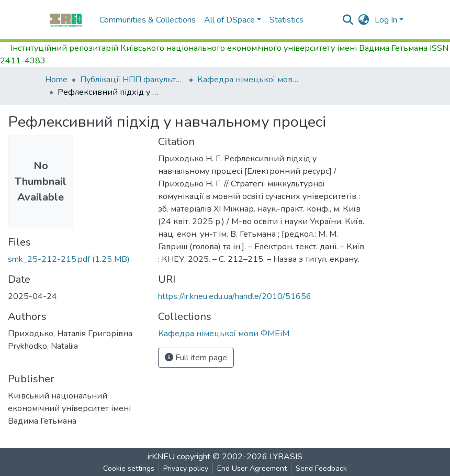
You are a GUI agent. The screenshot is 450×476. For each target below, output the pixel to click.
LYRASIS (286, 457)
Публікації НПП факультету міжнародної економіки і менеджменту (132, 80)
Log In (386, 20)
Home (56, 80)
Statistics (286, 20)
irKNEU (161, 457)
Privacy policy (186, 468)
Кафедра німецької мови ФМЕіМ (250, 80)
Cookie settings (129, 468)
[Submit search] (348, 20)
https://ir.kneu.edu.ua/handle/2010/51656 (235, 296)
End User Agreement (252, 468)
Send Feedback (321, 468)
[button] (364, 20)
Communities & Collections (148, 20)
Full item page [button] (196, 358)
